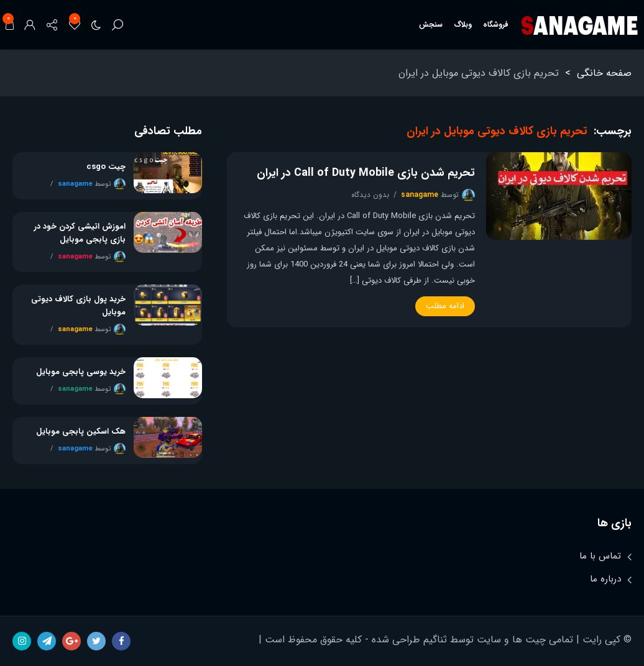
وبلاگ (463, 25)
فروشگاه (496, 25)
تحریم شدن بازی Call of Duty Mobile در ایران (366, 173)
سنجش (431, 25)
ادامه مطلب (445, 306)
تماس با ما (600, 556)
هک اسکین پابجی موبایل (81, 431)
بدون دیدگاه (370, 195)
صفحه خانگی (604, 73)
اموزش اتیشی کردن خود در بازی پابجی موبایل (80, 233)
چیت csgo (106, 167)
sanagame (420, 195)
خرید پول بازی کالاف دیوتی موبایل (78, 306)
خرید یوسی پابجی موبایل (81, 372)
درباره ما (605, 579)
